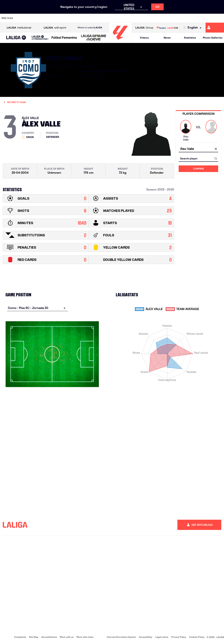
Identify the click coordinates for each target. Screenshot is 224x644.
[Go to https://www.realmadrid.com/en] (167, 18)
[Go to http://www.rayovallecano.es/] (115, 18)
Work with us (67, 637)
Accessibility (146, 637)
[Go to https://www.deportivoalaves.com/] (52, 18)
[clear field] (216, 149)
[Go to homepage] (120, 41)
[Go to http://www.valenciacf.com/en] (209, 18)
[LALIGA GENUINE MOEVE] (94, 38)
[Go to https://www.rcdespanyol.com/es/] (136, 18)
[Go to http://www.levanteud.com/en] (105, 18)
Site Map (34, 637)
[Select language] (193, 28)
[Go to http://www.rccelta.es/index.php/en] (125, 18)
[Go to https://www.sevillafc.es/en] (199, 18)
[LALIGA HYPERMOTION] (40, 38)
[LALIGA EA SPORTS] (16, 38)
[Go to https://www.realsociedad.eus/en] (188, 18)
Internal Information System (121, 637)
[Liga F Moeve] (64, 38)
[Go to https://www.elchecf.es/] (63, 18)
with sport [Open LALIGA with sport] (55, 28)
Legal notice (162, 637)
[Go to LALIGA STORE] (167, 28)
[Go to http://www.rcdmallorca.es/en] (146, 18)
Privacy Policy (179, 637)
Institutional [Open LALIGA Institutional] (19, 28)
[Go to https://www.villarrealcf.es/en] (220, 18)
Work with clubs (85, 637)
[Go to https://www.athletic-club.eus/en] (21, 18)
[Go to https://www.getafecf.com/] (84, 18)
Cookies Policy (197, 637)
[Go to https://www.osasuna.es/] (42, 18)
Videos (144, 38)
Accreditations (49, 637)
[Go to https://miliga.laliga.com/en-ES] (215, 28)
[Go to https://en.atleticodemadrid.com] (31, 18)
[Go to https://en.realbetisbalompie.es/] (157, 18)
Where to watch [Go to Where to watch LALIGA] (90, 28)
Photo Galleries (213, 38)
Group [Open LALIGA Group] (144, 28)
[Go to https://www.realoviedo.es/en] (178, 18)
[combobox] (198, 149)
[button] (16, 38)
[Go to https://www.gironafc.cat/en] (94, 18)
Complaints (20, 637)
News (167, 38)
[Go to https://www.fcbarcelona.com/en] (73, 18)
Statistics (190, 38)
